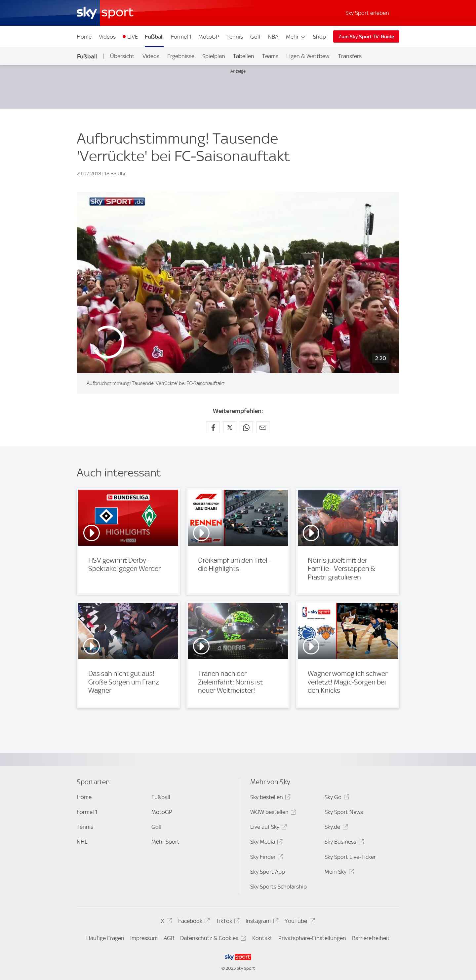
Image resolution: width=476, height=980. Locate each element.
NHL (82, 842)
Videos (107, 37)
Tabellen (244, 56)
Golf (256, 37)
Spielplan (214, 56)
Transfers (350, 56)
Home (84, 37)
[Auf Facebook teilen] (213, 427)
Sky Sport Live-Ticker (350, 857)
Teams (270, 56)
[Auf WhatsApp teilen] (246, 427)
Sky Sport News (344, 812)
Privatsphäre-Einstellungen (312, 938)
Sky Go (336, 798)
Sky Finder (266, 858)
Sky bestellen (269, 798)
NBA (273, 37)
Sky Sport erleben (367, 13)
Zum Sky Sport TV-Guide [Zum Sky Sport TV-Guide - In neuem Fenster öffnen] (366, 37)
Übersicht (122, 56)
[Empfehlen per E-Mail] (263, 427)
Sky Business (343, 843)
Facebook (193, 922)
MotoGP (209, 37)
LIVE (133, 37)
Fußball (154, 37)
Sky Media (265, 843)
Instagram (261, 922)
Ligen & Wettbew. (308, 56)
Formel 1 (181, 37)
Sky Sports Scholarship (278, 887)
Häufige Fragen (105, 938)
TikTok (227, 922)
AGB (169, 938)
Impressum (144, 938)
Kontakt (262, 938)
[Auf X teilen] (230, 427)
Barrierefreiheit (371, 938)
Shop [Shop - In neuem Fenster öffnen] (319, 37)
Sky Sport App (268, 872)
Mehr (296, 37)
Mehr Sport (165, 842)
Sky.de (335, 828)
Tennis (235, 37)
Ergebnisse (181, 56)
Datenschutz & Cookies (212, 939)
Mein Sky (338, 873)
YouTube (299, 922)
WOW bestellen (272, 813)
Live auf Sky (268, 828)
